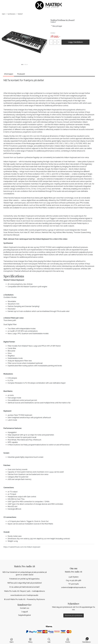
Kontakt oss (25, 608)
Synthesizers (11, 14)
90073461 (75, 584)
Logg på (25, 612)
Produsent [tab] (21, 74)
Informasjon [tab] (9, 74)
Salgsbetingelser (25, 615)
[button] (22, 65)
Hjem (4, 14)
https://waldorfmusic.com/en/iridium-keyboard (22, 547)
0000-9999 (49, 472)
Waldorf (19, 14)
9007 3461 (26, 591)
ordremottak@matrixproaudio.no (74, 587)
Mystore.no (41, 599)
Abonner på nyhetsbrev (74, 615)
